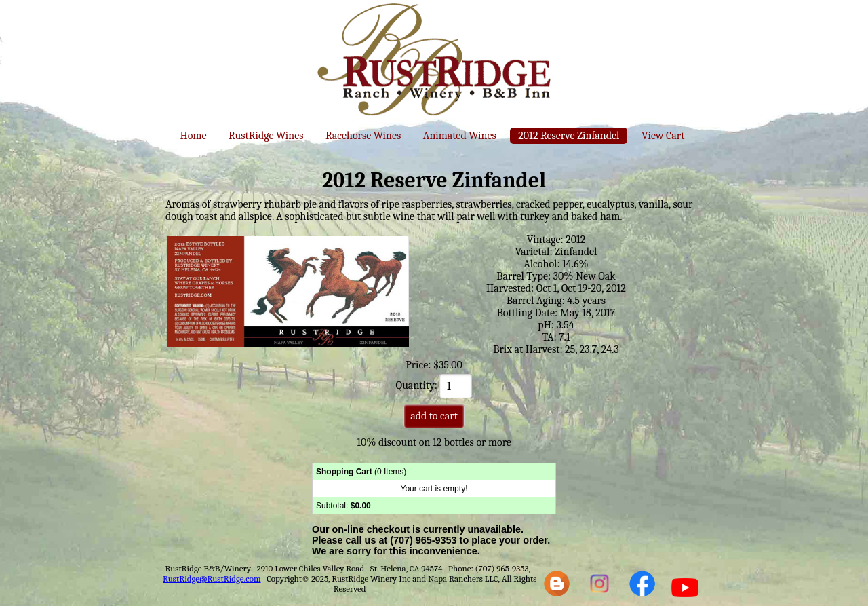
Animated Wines (460, 136)
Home (194, 136)
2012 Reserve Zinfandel (569, 136)
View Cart (663, 136)
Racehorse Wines (363, 136)
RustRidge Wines (266, 136)
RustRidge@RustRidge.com (212, 579)
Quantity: (434, 385)
